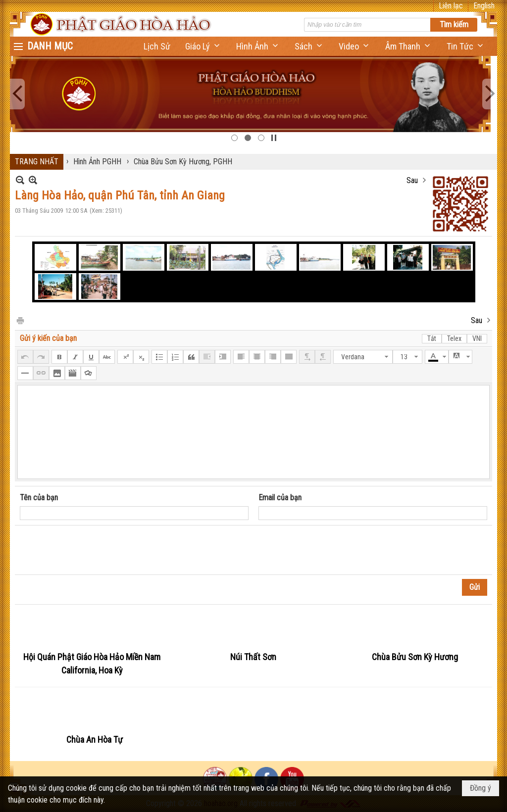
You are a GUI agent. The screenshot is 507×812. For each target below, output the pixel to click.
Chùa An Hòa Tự (95, 740)
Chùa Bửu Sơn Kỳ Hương (415, 657)
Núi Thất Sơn (253, 657)
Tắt (432, 338)
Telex (454, 338)
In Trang (20, 320)
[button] (203, 46)
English (484, 6)
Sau (412, 180)
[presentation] (95, 550)
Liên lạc (451, 6)
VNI (477, 338)
